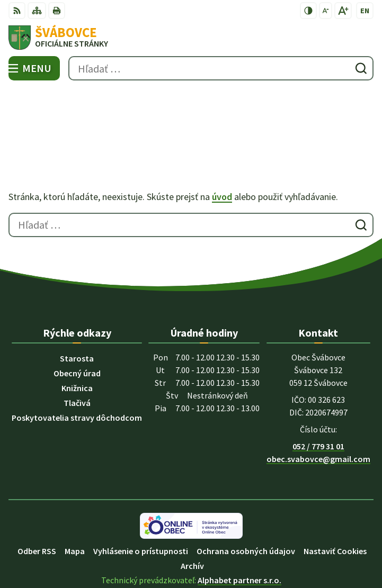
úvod (222, 147)
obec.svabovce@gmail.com (318, 409)
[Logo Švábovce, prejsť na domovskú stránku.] (191, 38)
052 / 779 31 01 (318, 396)
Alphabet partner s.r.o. (239, 530)
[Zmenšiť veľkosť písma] (326, 11)
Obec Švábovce (221, 545)
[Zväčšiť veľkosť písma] (343, 11)
